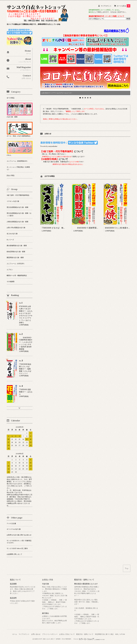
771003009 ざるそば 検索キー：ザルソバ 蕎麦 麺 (64, 228)
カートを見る (124, 6)
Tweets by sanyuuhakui (49, 146)
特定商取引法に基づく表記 (104, 634)
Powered (89, 639)
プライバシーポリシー (50, 634)
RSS (117, 634)
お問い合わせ (36, 634)
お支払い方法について (67, 634)
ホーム (15, 634)
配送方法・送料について (85, 634)
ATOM (122, 634)
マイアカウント (106, 6)
